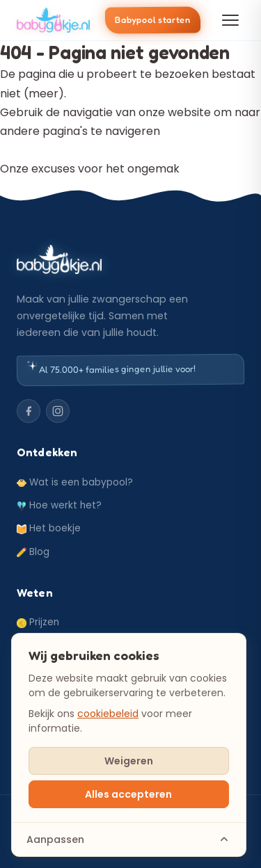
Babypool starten (153, 20)
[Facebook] (29, 411)
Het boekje (49, 528)
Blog (33, 552)
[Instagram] (58, 411)
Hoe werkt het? (59, 505)
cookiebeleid (108, 714)
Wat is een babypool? (75, 482)
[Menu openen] (230, 20)
